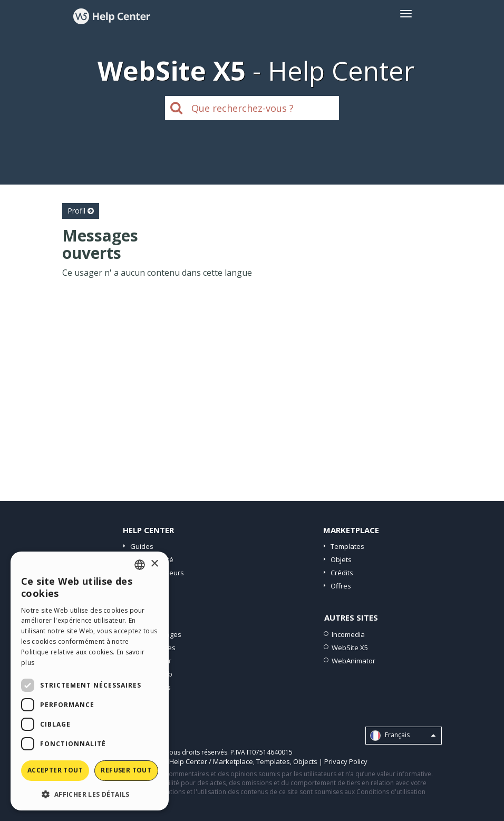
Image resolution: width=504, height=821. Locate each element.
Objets (341, 559)
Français (403, 736)
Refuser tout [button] (126, 770)
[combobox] (140, 565)
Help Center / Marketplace (211, 761)
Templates (347, 546)
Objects (305, 761)
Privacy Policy (346, 761)
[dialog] (90, 681)
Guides (142, 546)
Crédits (342, 573)
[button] (90, 794)
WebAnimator (353, 661)
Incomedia (348, 634)
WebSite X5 (350, 648)
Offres (341, 586)
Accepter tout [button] (55, 770)
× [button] (154, 564)
